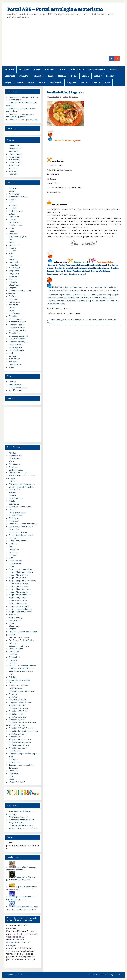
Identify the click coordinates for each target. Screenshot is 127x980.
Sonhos (84, 82)
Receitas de (78, 268)
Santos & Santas (16, 688)
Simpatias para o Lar (55, 304)
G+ (18, 975)
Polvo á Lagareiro (75, 320)
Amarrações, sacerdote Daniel (22, 820)
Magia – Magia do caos (19, 586)
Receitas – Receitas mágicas (21, 671)
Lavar (49, 218)
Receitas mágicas (81, 271)
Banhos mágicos (77, 69)
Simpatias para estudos (19, 745)
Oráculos (98, 76)
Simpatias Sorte (16, 751)
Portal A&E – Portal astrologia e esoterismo (55, 9)
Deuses (113, 69)
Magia (51, 76)
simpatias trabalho (17, 350)
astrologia (13, 208)
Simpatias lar (14, 333)
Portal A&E (13, 299)
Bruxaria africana (16, 498)
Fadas (11, 231)
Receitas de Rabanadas (77, 265)
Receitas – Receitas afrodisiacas (23, 666)
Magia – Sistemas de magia (21, 612)
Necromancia (15, 620)
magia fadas (14, 271)
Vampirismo (14, 774)
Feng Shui (24, 76)
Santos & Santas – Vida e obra (22, 691)
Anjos (63, 69)
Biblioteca (13, 493)
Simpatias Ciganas (17, 325)
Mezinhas (62, 76)
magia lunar (14, 274)
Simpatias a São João (18, 706)
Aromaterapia (15, 464)
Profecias (13, 660)
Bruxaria (12, 495)
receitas (75, 97)
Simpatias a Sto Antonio (76, 301)
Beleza (69, 287)
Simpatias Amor (54, 295)
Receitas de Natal (63, 271)
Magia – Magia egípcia (18, 592)
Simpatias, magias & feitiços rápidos (63, 290)
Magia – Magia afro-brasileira (21, 572)
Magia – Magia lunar (17, 598)
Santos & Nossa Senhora (19, 686)
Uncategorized (15, 364)
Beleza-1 (13, 481)
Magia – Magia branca (18, 575)
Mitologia (13, 282)
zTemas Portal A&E (17, 782)
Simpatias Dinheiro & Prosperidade (99, 298)
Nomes (74, 76)
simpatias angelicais (17, 322)
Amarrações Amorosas (19, 817)
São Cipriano (14, 313)
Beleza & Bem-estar (97, 69)
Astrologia (13, 467)
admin (65, 97)
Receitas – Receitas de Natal (21, 669)
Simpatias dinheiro (17, 327)
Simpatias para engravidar (98, 301)
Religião (8, 82)
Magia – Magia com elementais (22, 581)
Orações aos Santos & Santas (21, 640)
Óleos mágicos (15, 626)
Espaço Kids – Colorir (18, 532)
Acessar (12, 382)
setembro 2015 (15, 163)
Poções (12, 296)
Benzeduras (14, 217)
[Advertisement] (64, 37)
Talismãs (13, 361)
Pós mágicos (14, 302)
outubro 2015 (15, 160)
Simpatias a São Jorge (18, 708)
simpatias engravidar (18, 330)
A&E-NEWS (24, 69)
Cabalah (12, 501)
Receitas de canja (77, 274)
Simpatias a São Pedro (18, 711)
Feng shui (13, 234)
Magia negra (14, 276)
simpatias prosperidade (19, 336)
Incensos (13, 251)
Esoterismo (10, 76)
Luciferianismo (15, 564)
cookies (12, 220)
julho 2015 (13, 168)
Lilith (11, 257)
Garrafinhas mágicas (18, 237)
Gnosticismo (14, 549)
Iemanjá (12, 248)
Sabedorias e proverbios (19, 680)
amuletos (13, 200)
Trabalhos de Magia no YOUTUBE (23, 828)
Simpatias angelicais (56, 301)
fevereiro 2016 (15, 148)
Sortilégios (13, 759)
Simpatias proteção (17, 339)
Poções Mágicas (96, 287)
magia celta (14, 262)
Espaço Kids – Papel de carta (21, 535)
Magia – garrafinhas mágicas (21, 569)
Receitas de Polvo (105, 262)
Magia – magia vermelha (19, 606)
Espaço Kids (14, 529)
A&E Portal (10, 69)
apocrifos (13, 205)
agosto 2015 (14, 165)
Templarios (14, 768)
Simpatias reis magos (18, 342)
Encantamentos (111, 290)
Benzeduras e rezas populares (22, 484)
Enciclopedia (14, 518)
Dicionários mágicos (17, 513)
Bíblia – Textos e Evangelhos (21, 487)
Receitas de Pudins (56, 265)
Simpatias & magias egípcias (108, 295)
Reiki (11, 674)
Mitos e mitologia (16, 618)
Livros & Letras (15, 561)
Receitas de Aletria (63, 268)
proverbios (13, 305)
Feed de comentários (18, 387)
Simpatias (71, 82)
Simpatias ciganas (81, 295)
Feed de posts (15, 384)
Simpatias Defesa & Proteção (21, 728)
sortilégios (13, 356)
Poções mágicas (16, 649)
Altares (37, 69)
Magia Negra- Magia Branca (21, 825)
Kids (11, 254)
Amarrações (50, 69)
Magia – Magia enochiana (20, 595)
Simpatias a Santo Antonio (20, 703)
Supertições (14, 762)
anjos (11, 203)
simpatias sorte (15, 347)
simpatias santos (16, 345)
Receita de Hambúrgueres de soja (24, 120)
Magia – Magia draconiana (20, 589)
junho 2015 (14, 171)
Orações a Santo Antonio (20, 637)
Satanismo (13, 694)
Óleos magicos (15, 285)
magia (12, 259)
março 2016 (14, 146)
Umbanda (96, 82)
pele (80, 188)
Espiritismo (14, 538)
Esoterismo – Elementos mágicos (23, 524)
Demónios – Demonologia (20, 507)
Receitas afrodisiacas (100, 271)
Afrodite (108, 287)
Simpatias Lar (15, 737)
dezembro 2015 (16, 154)
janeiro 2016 (14, 151)
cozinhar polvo (55, 320)
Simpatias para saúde (18, 748)
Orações (86, 76)
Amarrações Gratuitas (18, 197)
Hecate (12, 242)
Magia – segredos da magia (21, 609)
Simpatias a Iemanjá (74, 298)
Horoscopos (38, 76)
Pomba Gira (14, 652)
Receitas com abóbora (57, 274)
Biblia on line (14, 490)
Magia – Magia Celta (18, 578)
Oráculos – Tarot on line (19, 646)
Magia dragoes (15, 265)
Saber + (20, 82)
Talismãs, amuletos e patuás (21, 765)
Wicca (107, 82)
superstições (14, 359)
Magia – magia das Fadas (20, 583)
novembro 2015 (16, 157)
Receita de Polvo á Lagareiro (94, 320)
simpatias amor (15, 319)
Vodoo (12, 777)
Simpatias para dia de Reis (20, 740)
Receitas (110, 76)
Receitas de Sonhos (97, 265)
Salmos (31, 82)
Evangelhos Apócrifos (18, 541)
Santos (42, 82)
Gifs (11, 239)
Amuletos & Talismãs (57, 298)
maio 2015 (13, 174)
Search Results (56, 82)
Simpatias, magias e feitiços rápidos (24, 754)
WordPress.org (15, 390)
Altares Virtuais (15, 456)
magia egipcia (15, 268)
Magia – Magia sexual (18, 603)
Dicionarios (14, 222)
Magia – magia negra (18, 600)
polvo (64, 320)
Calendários (14, 504)
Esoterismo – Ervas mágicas (21, 527)
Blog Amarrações (16, 823)
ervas (11, 228)
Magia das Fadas (85, 290)
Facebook (9, 975)
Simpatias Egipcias (17, 734)
